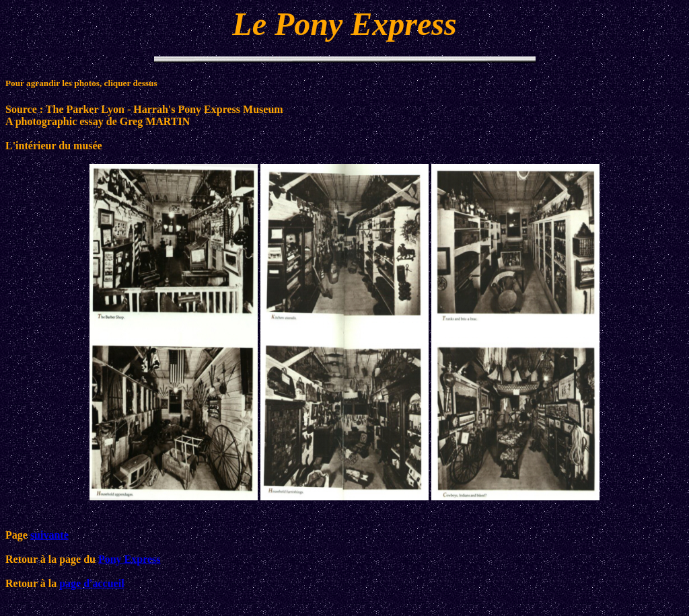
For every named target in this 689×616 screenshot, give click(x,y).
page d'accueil (92, 583)
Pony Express (130, 559)
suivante (49, 535)
